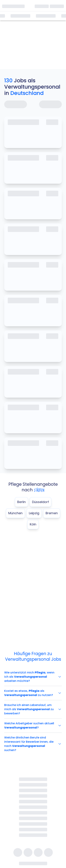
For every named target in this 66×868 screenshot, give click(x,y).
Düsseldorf (40, 502)
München (15, 513)
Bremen (52, 513)
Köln (33, 524)
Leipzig (34, 513)
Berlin (21, 502)
